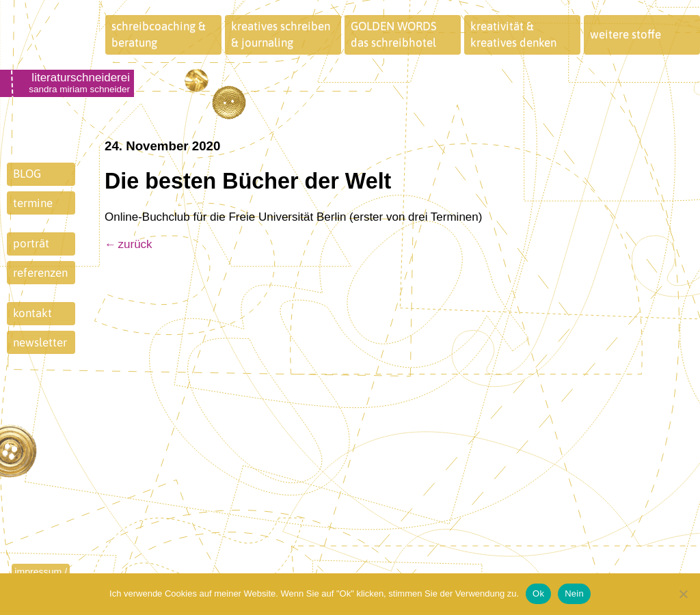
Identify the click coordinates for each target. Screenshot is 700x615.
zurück (135, 244)
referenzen (40, 273)
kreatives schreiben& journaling (281, 34)
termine (33, 203)
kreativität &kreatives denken (513, 34)
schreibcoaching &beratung (159, 34)
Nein (574, 593)
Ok (538, 593)
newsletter (40, 342)
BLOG (27, 174)
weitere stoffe (625, 34)
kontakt (32, 313)
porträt (31, 243)
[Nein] (683, 594)
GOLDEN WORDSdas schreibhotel (394, 34)
